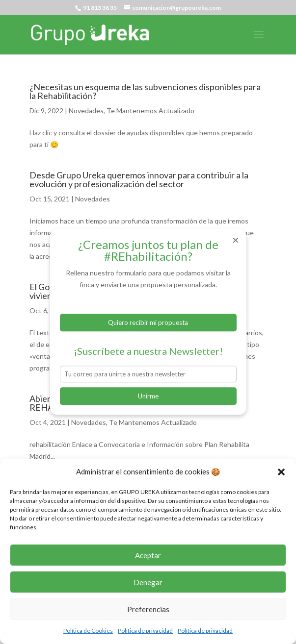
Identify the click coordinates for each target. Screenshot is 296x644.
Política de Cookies (88, 631)
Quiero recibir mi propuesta (148, 323)
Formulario (148, 303)
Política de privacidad (145, 631)
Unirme (148, 396)
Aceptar (148, 555)
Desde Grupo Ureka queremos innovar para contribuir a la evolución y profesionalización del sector (139, 179)
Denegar (148, 582)
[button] (281, 472)
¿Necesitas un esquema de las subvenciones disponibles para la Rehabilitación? (145, 91)
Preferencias (148, 609)
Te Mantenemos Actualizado (150, 111)
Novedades (86, 111)
